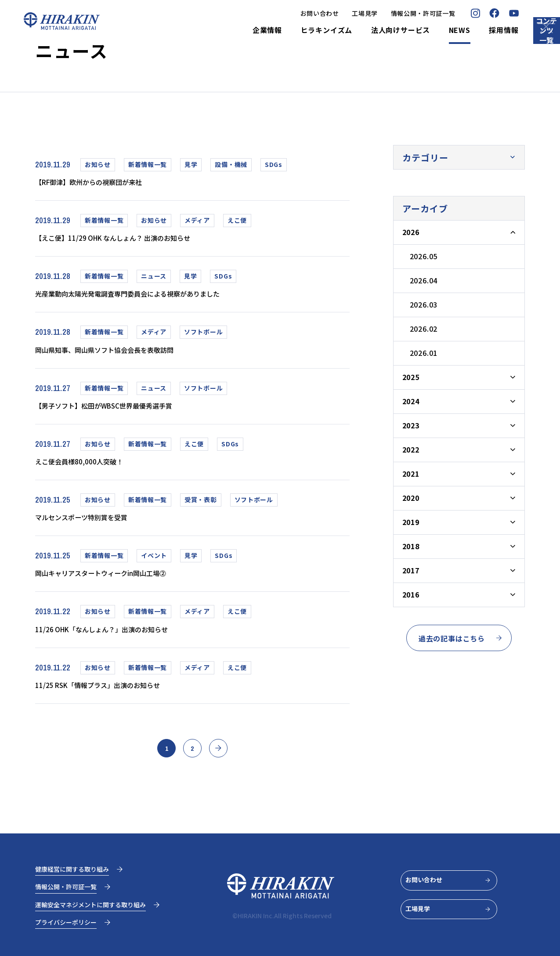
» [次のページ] (226, 768)
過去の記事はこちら (461, 638)
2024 (411, 401)
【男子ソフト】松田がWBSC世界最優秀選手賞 (122, 413)
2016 (411, 594)
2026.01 (424, 353)
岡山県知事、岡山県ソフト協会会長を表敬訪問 (122, 355)
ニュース (154, 279)
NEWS (421, 30)
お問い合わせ (281, 13)
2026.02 (424, 329)
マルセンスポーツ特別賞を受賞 (93, 528)
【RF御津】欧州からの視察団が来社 (103, 182)
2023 (411, 425)
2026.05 (424, 256)
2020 (411, 498)
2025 (411, 377)
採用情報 (465, 30)
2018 (411, 546)
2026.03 (424, 304)
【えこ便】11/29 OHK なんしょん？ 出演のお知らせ (134, 240)
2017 (411, 570)
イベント (154, 567)
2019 (411, 522)
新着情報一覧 (148, 164)
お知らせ (98, 164)
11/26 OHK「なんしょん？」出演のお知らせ (119, 643)
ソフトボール (203, 337)
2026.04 (424, 280)
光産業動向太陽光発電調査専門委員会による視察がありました (151, 297)
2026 (411, 232)
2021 (411, 474)
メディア (197, 222)
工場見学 (326, 13)
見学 (191, 164)
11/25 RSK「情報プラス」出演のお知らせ (114, 701)
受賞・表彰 (201, 510)
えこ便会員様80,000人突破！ (90, 470)
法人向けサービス (361, 30)
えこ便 (237, 222)
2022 (411, 449)
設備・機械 (231, 164)
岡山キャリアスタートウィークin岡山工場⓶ (118, 586)
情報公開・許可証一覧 (384, 13)
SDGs (274, 164)
